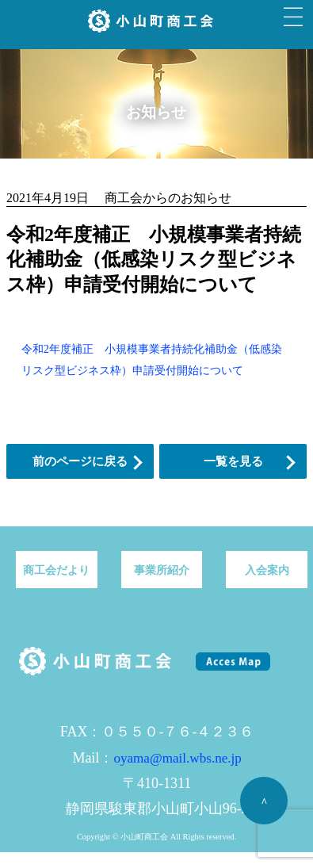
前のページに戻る (80, 461)
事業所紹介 (162, 570)
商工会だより (56, 570)
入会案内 (267, 570)
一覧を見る (233, 461)
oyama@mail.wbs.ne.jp (177, 758)
